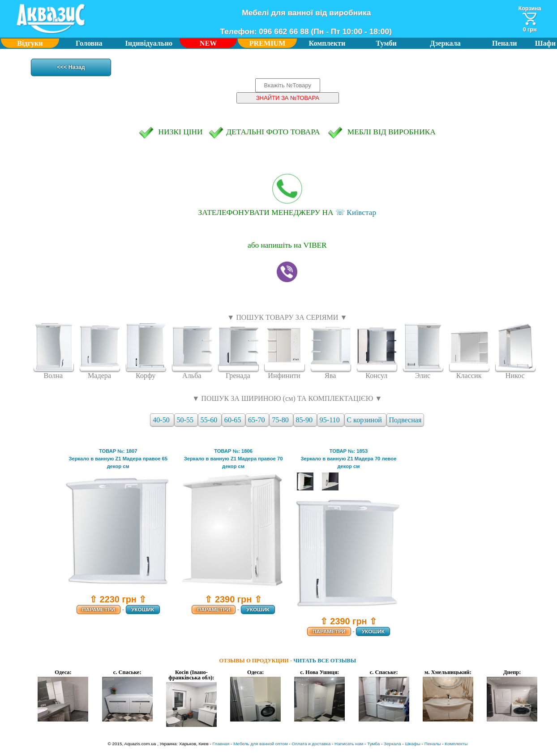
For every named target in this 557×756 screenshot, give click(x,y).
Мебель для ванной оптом (260, 744)
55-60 (210, 420)
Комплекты (456, 744)
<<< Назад (71, 68)
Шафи (545, 43)
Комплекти (327, 43)
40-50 (162, 420)
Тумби (386, 43)
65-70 (257, 420)
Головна (89, 43)
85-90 (305, 420)
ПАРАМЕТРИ (99, 610)
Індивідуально (149, 43)
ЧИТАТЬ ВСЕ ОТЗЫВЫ (325, 661)
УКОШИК (143, 610)
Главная (221, 744)
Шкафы (413, 744)
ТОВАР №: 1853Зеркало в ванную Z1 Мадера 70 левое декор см (348, 459)
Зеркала (392, 744)
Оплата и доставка (311, 744)
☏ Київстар (287, 195)
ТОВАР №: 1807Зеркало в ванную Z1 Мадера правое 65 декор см (118, 459)
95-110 (331, 420)
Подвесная (405, 420)
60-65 (234, 420)
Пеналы (433, 744)
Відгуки (30, 43)
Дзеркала (445, 43)
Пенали (505, 43)
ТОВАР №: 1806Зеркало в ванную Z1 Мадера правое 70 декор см (234, 459)
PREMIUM (268, 43)
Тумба (373, 744)
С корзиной (365, 420)
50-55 (186, 420)
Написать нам (349, 744)
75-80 (281, 420)
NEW (208, 43)
